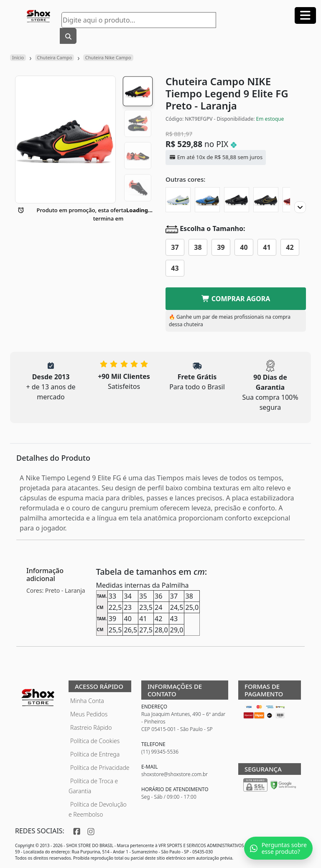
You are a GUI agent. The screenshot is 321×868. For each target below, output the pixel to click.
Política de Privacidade (100, 768)
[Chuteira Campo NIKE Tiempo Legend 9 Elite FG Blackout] (237, 200)
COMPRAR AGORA (236, 299)
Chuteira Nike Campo (108, 57)
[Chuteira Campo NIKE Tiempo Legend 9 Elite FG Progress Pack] (178, 200)
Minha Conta (87, 701)
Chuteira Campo (55, 57)
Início (18, 57)
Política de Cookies (95, 741)
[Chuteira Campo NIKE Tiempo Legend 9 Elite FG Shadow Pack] (266, 200)
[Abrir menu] (305, 15)
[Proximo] (300, 207)
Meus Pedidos (89, 714)
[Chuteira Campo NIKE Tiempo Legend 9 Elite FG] (207, 200)
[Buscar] (68, 36)
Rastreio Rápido (91, 727)
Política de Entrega (95, 754)
